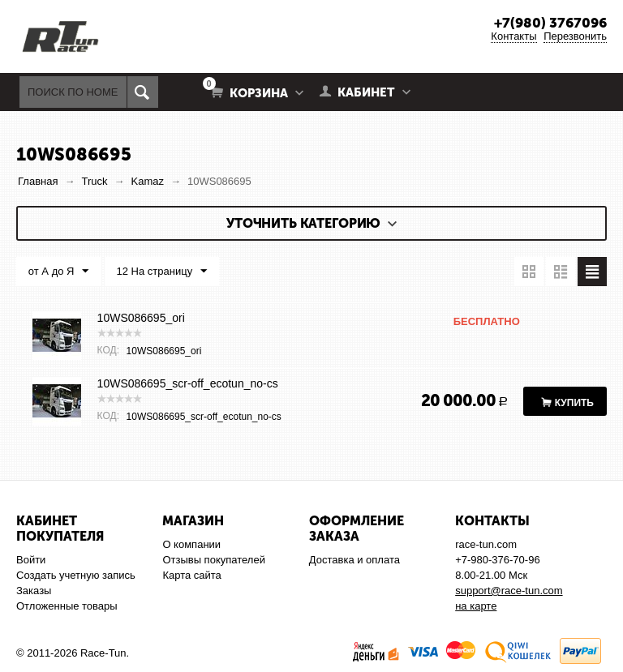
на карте (476, 606)
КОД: (108, 350)
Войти (31, 560)
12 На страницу (161, 272)
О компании (191, 544)
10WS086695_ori (141, 318)
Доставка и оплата (354, 560)
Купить (574, 403)
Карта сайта (191, 575)
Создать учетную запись (76, 575)
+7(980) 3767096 (550, 23)
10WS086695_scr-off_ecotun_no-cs (188, 383)
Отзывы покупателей (214, 560)
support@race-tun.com (509, 591)
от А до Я (59, 272)
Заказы (34, 591)
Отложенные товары (67, 606)
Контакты (513, 36)
